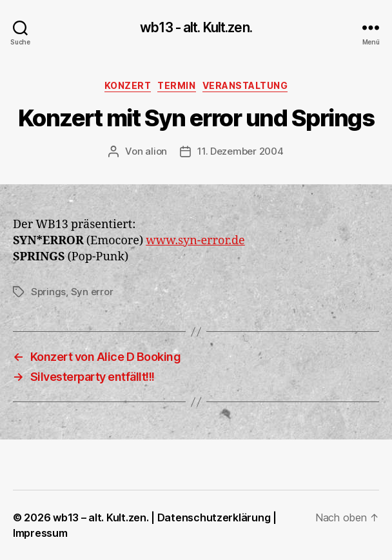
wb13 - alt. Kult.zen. (196, 27)
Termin (176, 85)
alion (156, 151)
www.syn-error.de (195, 241)
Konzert (128, 85)
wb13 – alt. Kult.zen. (101, 517)
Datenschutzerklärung (214, 517)
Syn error (92, 292)
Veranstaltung (245, 85)
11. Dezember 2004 (240, 151)
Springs (48, 292)
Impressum (40, 533)
